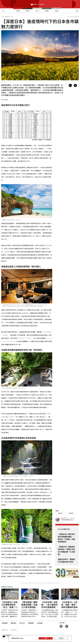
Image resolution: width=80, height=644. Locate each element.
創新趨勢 (47, 11)
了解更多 (61, 638)
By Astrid (5, 99)
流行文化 (37, 11)
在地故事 (56, 11)
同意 (46, 638)
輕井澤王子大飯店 (25, 338)
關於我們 (5, 630)
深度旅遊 (18, 11)
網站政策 (14, 630)
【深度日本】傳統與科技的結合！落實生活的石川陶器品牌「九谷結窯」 (66, 550)
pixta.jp (4, 82)
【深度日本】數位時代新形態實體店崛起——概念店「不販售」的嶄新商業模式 (66, 538)
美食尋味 (28, 11)
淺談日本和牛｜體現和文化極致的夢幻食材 (66, 560)
